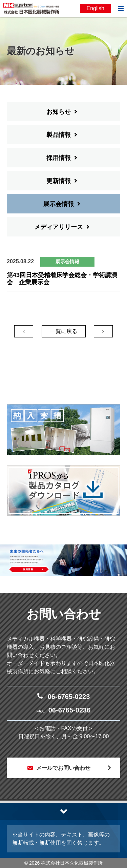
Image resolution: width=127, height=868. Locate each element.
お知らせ (59, 112)
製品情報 (59, 135)
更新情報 (59, 181)
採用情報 (59, 158)
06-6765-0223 (69, 697)
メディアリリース (59, 227)
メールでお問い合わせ (63, 768)
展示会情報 (59, 204)
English (96, 8)
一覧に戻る (64, 331)
